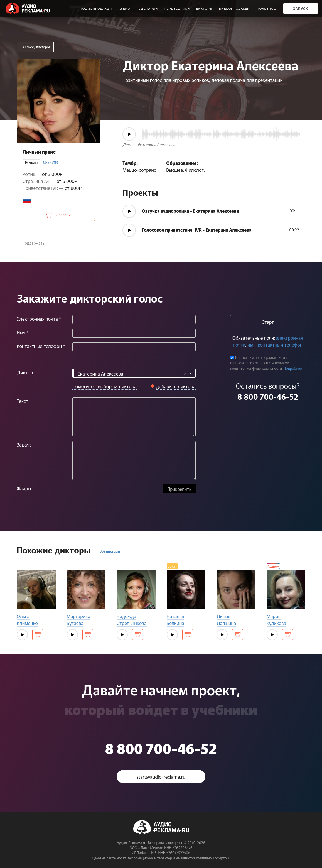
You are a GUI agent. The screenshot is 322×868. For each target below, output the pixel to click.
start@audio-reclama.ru (161, 777)
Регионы (31, 163)
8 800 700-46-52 (268, 396)
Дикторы (204, 9)
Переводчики (177, 9)
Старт (268, 322)
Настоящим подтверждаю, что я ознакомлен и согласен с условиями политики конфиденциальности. (260, 363)
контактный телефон (280, 344)
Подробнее (293, 368)
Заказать (62, 215)
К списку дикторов (36, 47)
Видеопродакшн (235, 9)
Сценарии (148, 9)
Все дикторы (110, 551)
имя (251, 344)
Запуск (301, 8)
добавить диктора (176, 386)
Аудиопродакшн (97, 9)
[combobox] (134, 373)
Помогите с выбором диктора (105, 386)
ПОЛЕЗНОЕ (266, 9)
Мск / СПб (50, 163)
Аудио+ (126, 9)
